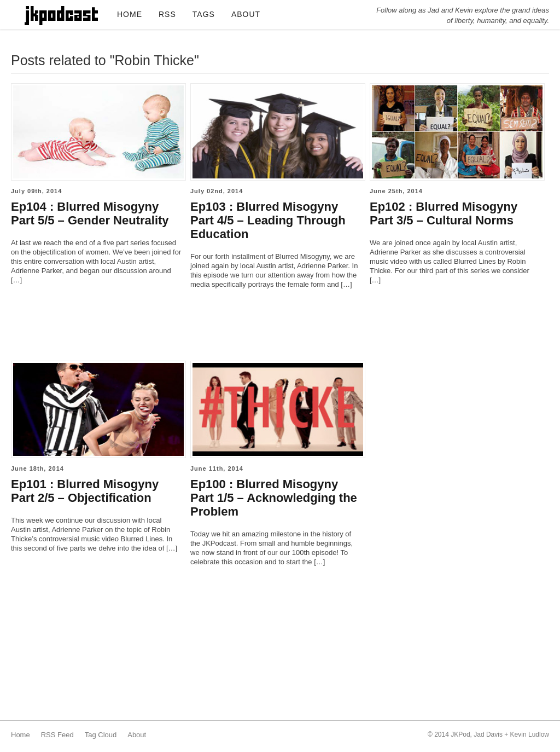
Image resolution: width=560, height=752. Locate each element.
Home (21, 735)
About (137, 735)
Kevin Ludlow (530, 734)
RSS (167, 14)
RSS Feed (57, 735)
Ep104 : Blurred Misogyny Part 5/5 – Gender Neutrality (90, 213)
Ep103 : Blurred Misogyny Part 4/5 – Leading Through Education (268, 220)
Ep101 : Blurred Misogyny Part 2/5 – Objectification (85, 491)
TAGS (204, 14)
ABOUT (246, 14)
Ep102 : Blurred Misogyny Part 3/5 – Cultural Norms (444, 213)
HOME (130, 14)
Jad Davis (488, 734)
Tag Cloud (101, 735)
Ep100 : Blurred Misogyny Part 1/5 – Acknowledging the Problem (274, 498)
